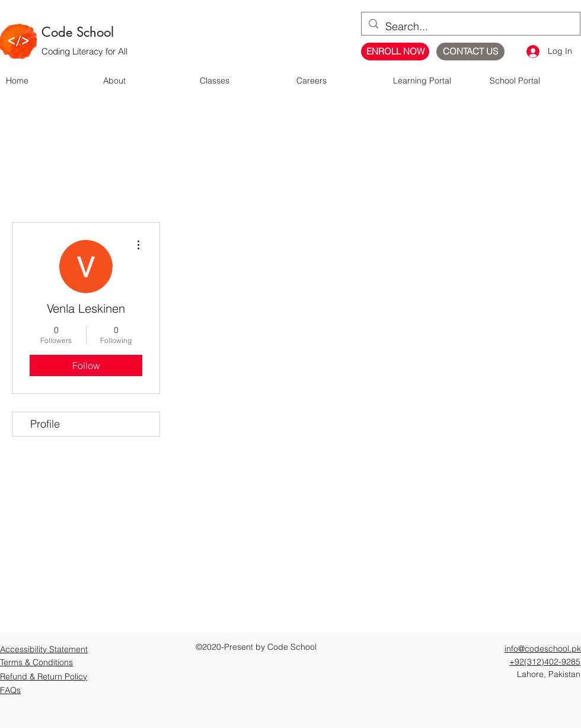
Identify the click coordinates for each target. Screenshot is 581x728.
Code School (78, 32)
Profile (45, 424)
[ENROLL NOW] (395, 52)
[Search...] (470, 27)
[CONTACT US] (470, 52)
